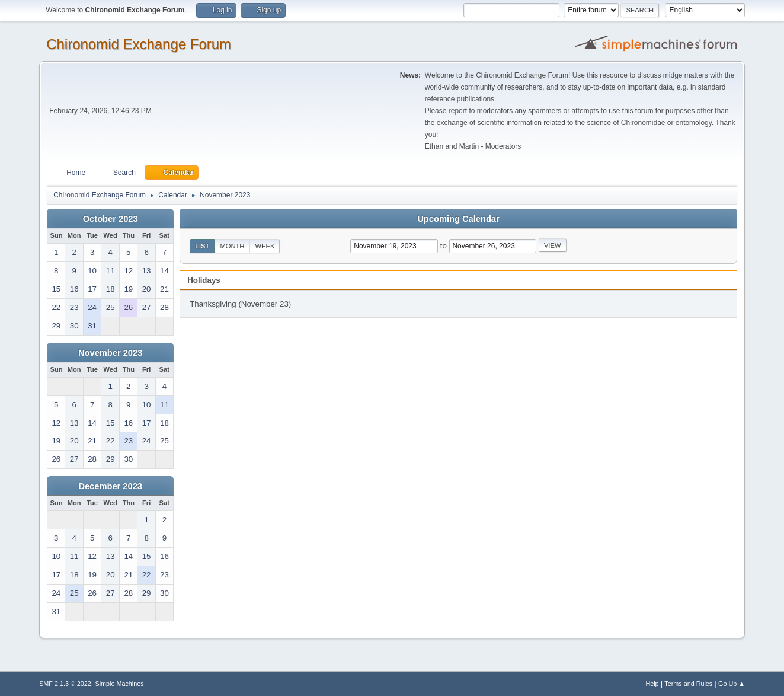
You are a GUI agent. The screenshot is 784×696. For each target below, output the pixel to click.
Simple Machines (119, 684)
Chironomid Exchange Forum (139, 44)
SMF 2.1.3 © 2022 (65, 684)
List (202, 246)
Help (652, 684)
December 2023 (110, 486)
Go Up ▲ (732, 684)
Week (265, 246)
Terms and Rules (688, 684)
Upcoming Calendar (458, 219)
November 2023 (110, 353)
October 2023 (111, 219)
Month (232, 246)
